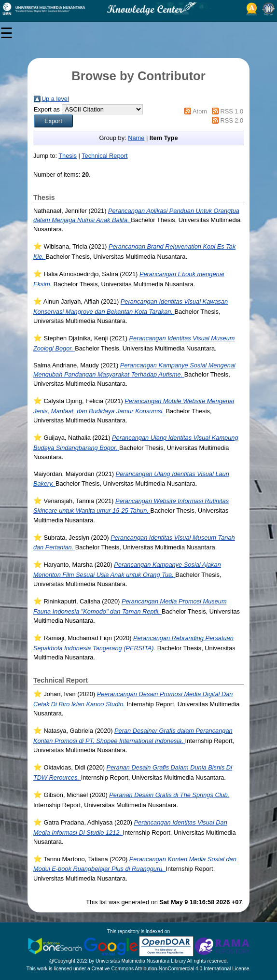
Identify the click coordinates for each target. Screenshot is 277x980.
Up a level (55, 99)
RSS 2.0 (232, 120)
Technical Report (104, 156)
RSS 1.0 (232, 111)
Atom (200, 111)
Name (136, 138)
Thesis (68, 156)
